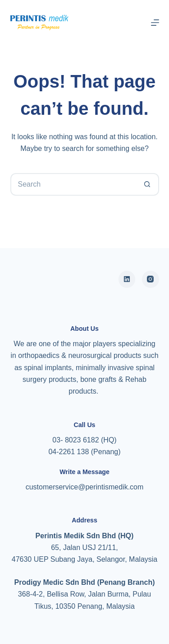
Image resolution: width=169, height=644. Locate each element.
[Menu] (155, 23)
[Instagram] (151, 279)
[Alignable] (127, 279)
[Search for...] (73, 184)
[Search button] (148, 184)
